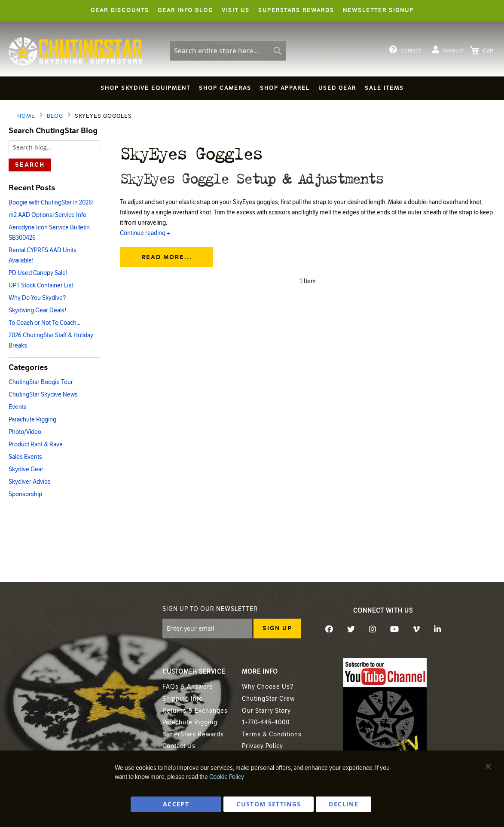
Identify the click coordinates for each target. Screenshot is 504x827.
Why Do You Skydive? (37, 298)
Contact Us (179, 746)
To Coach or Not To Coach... (44, 323)
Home (27, 116)
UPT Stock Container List (41, 285)
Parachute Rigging (32, 420)
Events (18, 407)
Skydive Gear (26, 469)
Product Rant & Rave (36, 444)
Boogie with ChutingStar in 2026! (51, 203)
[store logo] (75, 52)
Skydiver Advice (30, 482)
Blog (56, 116)
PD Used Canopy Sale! (38, 273)
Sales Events (25, 457)
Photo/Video (25, 432)
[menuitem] (145, 88)
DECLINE (343, 804)
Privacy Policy (263, 746)
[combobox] (228, 51)
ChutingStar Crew (268, 699)
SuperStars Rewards (193, 734)
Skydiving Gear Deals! (37, 310)
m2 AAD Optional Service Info (47, 215)
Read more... (167, 267)
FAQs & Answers (188, 687)
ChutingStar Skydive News (43, 395)
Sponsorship (25, 494)
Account (448, 50)
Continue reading (145, 243)
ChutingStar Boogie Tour (41, 382)
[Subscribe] (277, 629)
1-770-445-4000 (266, 722)
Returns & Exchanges (195, 711)
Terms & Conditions (272, 734)
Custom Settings (269, 804)
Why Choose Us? (268, 687)
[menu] (252, 90)
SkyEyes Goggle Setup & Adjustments (281, 182)
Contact (405, 50)
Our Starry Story (266, 711)
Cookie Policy (227, 777)
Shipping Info (183, 699)
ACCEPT (176, 804)
